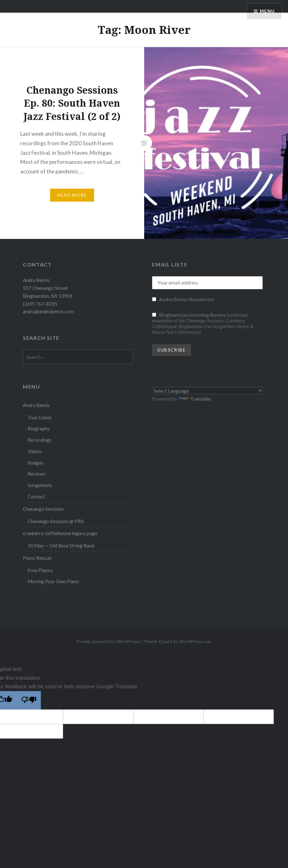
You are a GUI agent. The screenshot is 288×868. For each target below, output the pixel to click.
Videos (35, 451)
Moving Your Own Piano (53, 581)
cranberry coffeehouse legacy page (60, 533)
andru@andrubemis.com (48, 311)
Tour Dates (40, 417)
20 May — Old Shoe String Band (61, 546)
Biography (39, 428)
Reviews (37, 474)
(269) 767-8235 (40, 304)
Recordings (40, 440)
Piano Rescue (37, 558)
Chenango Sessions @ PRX (56, 521)
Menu (267, 11)
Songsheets (40, 485)
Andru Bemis (36, 405)
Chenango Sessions (43, 509)
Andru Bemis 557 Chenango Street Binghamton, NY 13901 (48, 288)
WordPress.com (195, 641)
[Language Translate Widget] (207, 391)
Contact (36, 496)
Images (35, 463)
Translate (195, 399)
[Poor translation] (29, 700)
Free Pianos (40, 570)
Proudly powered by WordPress (108, 641)
